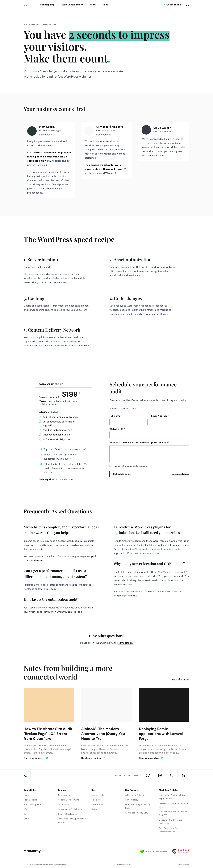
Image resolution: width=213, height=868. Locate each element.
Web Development (72, 5)
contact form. (126, 643)
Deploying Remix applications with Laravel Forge (161, 734)
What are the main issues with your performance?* (139, 442)
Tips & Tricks (97, 800)
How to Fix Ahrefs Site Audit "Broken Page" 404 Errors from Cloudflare (48, 734)
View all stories (181, 679)
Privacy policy (183, 864)
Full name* (116, 416)
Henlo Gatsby (132, 800)
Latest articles (98, 795)
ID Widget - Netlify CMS (137, 813)
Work (93, 5)
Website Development (68, 800)
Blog (106, 5)
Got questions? (180, 474)
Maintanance (64, 804)
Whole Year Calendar (135, 795)
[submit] (122, 474)
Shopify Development (68, 814)
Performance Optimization (70, 809)
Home (26, 795)
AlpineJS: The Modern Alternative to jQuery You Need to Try (103, 734)
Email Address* (160, 416)
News (94, 809)
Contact (28, 819)
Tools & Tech (97, 804)
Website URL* (117, 429)
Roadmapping (47, 5)
